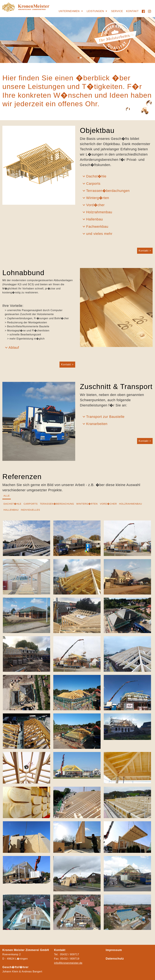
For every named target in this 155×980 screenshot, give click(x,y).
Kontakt (132, 11)
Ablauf (14, 348)
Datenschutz (115, 959)
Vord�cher (95, 205)
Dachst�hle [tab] (12, 504)
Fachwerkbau (97, 227)
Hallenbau (94, 219)
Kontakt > (145, 251)
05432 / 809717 (69, 954)
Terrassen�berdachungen (108, 191)
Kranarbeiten (97, 424)
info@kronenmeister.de (68, 963)
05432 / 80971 (69, 959)
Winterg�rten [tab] (87, 504)
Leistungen (95, 11)
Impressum (114, 950)
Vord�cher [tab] (108, 504)
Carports (93, 184)
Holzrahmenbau (99, 212)
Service (117, 11)
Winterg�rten (98, 198)
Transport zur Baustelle (105, 417)
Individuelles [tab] (30, 510)
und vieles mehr (99, 234)
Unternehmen (69, 11)
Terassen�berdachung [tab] (57, 504)
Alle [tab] (7, 496)
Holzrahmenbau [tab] (131, 504)
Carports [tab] (31, 504)
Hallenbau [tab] (11, 510)
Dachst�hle (96, 176)
